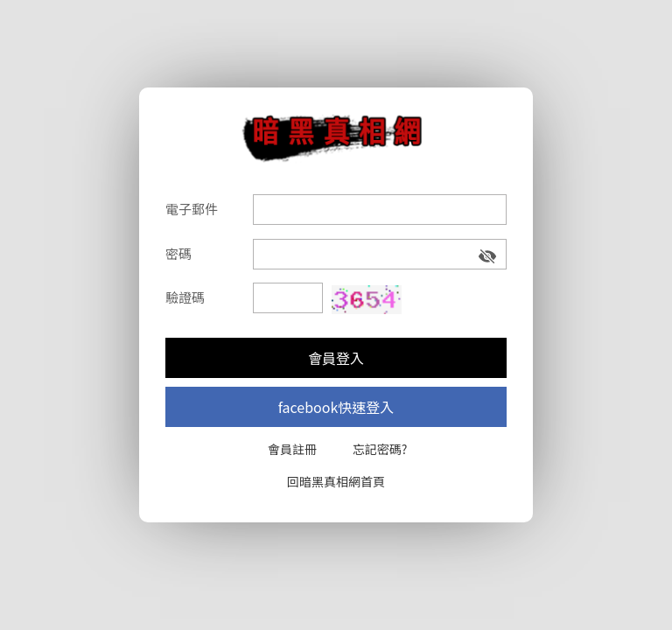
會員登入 (336, 358)
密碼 (178, 253)
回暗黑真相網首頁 (336, 481)
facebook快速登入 (336, 407)
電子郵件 (192, 209)
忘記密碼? (380, 449)
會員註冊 (292, 449)
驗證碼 (185, 297)
